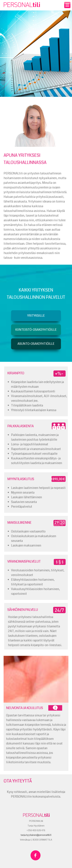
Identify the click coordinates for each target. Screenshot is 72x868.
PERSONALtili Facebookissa (36, 855)
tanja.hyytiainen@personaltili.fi (36, 835)
